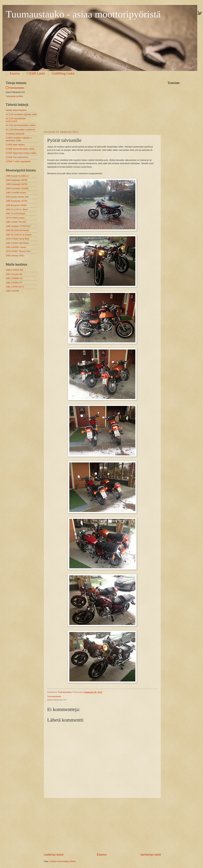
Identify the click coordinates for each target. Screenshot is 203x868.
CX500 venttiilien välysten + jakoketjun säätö (19, 139)
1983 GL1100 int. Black (17, 209)
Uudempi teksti (54, 855)
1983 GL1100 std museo (17, 230)
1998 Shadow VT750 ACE (18, 226)
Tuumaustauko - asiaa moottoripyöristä (83, 14)
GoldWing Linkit (63, 73)
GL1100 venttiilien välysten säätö (21, 114)
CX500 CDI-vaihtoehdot (17, 157)
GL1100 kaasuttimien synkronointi (16, 120)
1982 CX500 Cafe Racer (17, 243)
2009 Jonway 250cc (15, 256)
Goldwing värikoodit (15, 134)
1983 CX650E (12, 291)
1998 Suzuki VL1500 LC (17, 176)
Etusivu (15, 73)
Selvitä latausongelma (16, 110)
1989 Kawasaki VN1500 (17, 188)
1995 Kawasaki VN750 (17, 201)
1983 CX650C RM (14, 270)
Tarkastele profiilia (14, 96)
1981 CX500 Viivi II (15, 287)
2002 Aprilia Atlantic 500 (17, 197)
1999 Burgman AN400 (16, 205)
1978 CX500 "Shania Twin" (18, 251)
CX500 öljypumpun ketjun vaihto (21, 153)
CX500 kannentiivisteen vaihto (20, 149)
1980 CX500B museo (16, 193)
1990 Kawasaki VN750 (17, 184)
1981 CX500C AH (14, 278)
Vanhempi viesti (151, 855)
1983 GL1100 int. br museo (19, 235)
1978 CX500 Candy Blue (17, 239)
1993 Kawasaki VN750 (17, 180)
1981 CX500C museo (16, 247)
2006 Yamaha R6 (14, 274)
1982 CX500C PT (14, 283)
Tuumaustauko (17, 88)
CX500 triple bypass (15, 145)
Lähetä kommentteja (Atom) (63, 861)
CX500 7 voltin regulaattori (18, 161)
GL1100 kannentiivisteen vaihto (21, 125)
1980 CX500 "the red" (16, 222)
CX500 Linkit (36, 73)
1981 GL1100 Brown (16, 213)
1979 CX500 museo (15, 218)
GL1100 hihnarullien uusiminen (20, 130)
